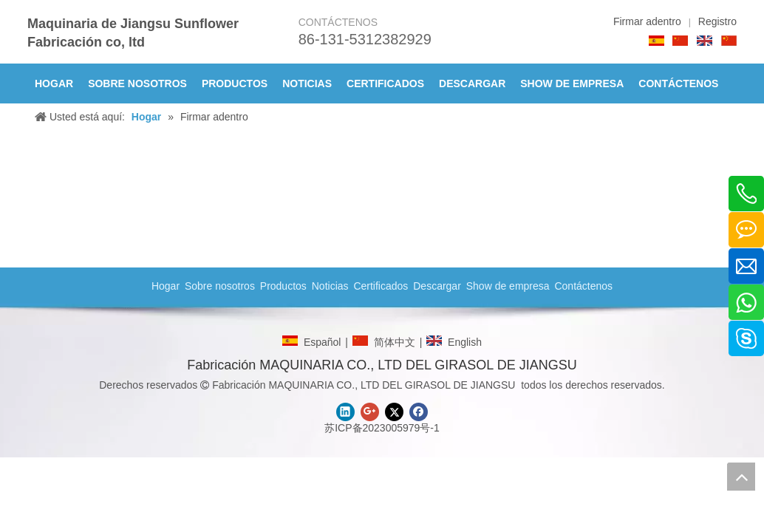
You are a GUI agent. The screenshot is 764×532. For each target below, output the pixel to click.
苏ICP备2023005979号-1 (382, 428)
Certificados (381, 286)
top (741, 477)
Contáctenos (583, 286)
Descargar (437, 286)
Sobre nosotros (220, 286)
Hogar (166, 286)
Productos (283, 286)
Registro (717, 21)
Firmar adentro (647, 21)
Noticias (330, 286)
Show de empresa (508, 286)
